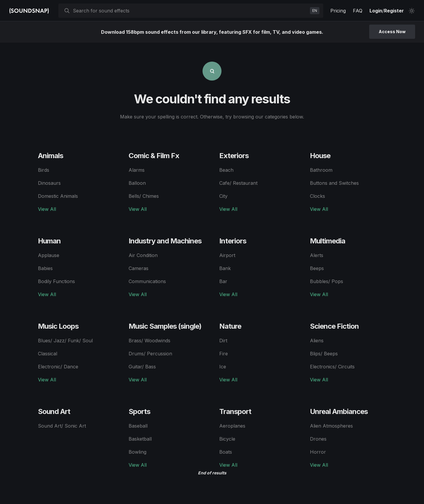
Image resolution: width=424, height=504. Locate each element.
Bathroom (321, 170)
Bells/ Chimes (144, 196)
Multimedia (328, 241)
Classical (48, 354)
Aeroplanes (232, 426)
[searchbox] (190, 11)
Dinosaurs (49, 183)
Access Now (392, 32)
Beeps (317, 268)
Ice (223, 367)
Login (376, 11)
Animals (51, 156)
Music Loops (58, 326)
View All (47, 209)
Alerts (317, 255)
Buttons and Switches (334, 183)
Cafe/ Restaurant (238, 183)
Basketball (140, 439)
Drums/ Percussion (150, 354)
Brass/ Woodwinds (149, 341)
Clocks (317, 196)
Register (394, 11)
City (223, 196)
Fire (224, 354)
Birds (44, 170)
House (320, 156)
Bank (225, 268)
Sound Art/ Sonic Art (62, 426)
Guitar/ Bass (142, 367)
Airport (227, 255)
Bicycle (227, 439)
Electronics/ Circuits (332, 367)
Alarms (137, 170)
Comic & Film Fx (154, 156)
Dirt (223, 341)
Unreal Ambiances (339, 411)
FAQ (358, 11)
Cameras (139, 268)
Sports (139, 411)
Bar (223, 281)
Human (49, 241)
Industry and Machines (165, 241)
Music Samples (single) (165, 326)
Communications (147, 281)
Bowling (137, 452)
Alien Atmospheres (331, 426)
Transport (235, 411)
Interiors (233, 241)
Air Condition (143, 255)
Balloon (137, 183)
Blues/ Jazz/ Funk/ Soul (65, 341)
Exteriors (234, 156)
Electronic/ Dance (58, 367)
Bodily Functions (56, 281)
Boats (226, 452)
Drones (318, 439)
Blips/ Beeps (324, 354)
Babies (45, 268)
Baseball (138, 426)
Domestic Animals (58, 196)
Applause (49, 255)
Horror (318, 452)
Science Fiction (334, 326)
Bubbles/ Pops (327, 281)
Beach (226, 170)
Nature (230, 326)
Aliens (317, 341)
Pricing (338, 11)
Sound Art (54, 411)
